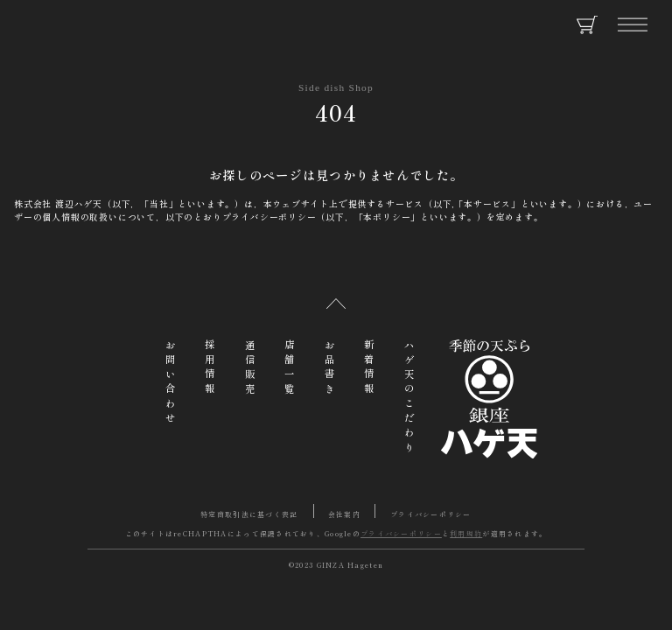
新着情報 (369, 369)
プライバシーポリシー (431, 514)
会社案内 (344, 514)
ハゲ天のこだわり (409, 398)
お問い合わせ (171, 383)
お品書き (330, 369)
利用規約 (466, 533)
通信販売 (250, 369)
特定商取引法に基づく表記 (249, 514)
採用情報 (210, 369)
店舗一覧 (290, 369)
